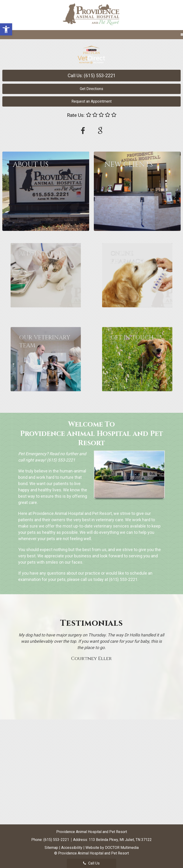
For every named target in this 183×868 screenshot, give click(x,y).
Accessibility (72, 848)
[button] (6, 29)
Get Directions (91, 89)
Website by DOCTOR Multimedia (112, 848)
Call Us (91, 863)
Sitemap (51, 848)
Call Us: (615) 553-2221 (92, 76)
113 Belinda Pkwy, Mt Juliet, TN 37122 (120, 840)
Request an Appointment (91, 101)
